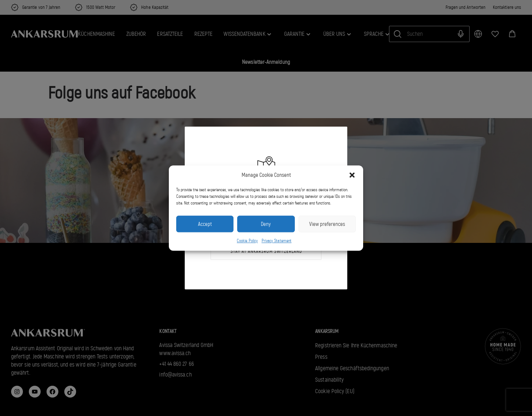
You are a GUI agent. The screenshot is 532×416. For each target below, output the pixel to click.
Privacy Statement (277, 241)
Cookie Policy (247, 241)
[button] (352, 175)
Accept (205, 224)
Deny (266, 224)
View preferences (327, 224)
